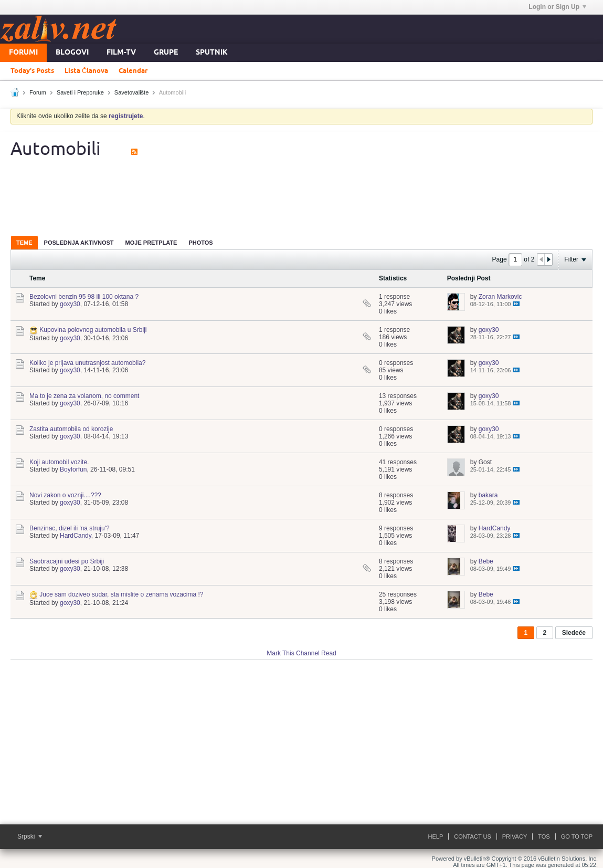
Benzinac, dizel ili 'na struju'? (70, 528)
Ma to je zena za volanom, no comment (84, 396)
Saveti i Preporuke (80, 92)
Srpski (30, 836)
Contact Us (473, 836)
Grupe (166, 53)
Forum (38, 92)
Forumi (23, 53)
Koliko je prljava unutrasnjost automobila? (87, 363)
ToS (544, 836)
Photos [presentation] (200, 243)
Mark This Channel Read (301, 653)
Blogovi (72, 53)
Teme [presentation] (24, 243)
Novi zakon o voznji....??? (65, 495)
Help (436, 836)
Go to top (577, 836)
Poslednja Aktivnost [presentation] (79, 243)
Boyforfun (73, 469)
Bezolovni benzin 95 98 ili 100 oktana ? (84, 297)
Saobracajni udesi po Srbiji (67, 561)
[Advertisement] (302, 196)
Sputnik (212, 53)
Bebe (486, 561)
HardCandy (76, 536)
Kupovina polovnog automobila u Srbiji (93, 330)
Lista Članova (86, 71)
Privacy (515, 836)
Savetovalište (131, 92)
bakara (488, 495)
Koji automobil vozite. (59, 462)
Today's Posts (32, 71)
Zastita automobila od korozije (71, 429)
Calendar (133, 71)
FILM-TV (121, 53)
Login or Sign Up (557, 7)
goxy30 (70, 304)
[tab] (24, 242)
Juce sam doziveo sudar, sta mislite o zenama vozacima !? (121, 594)
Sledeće (574, 633)
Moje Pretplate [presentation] (151, 243)
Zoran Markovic (500, 297)
